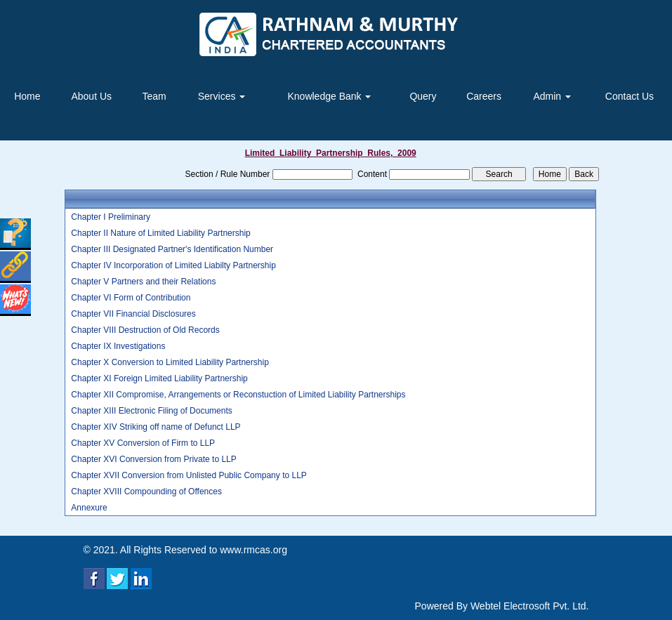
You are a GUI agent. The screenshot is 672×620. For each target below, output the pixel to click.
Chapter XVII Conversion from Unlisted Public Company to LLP (189, 475)
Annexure (89, 508)
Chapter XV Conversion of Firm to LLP (143, 443)
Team (154, 96)
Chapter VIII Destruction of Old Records (145, 330)
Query (423, 96)
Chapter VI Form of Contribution (131, 298)
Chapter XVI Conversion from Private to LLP (153, 459)
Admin (552, 96)
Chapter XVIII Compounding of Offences (146, 492)
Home (27, 96)
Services (222, 96)
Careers (484, 96)
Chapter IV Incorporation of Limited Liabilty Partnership (173, 265)
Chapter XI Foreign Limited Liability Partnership (159, 378)
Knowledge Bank (329, 96)
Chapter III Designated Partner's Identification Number (172, 249)
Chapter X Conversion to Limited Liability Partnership (170, 362)
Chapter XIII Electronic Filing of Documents (151, 411)
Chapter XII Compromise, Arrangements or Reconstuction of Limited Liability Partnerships (238, 395)
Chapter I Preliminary (111, 217)
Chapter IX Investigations (118, 346)
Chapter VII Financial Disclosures (133, 314)
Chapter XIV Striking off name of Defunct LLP (156, 427)
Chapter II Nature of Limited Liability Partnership (160, 233)
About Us (91, 96)
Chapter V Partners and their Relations (143, 282)
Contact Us (630, 96)
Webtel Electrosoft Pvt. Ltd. (530, 606)
